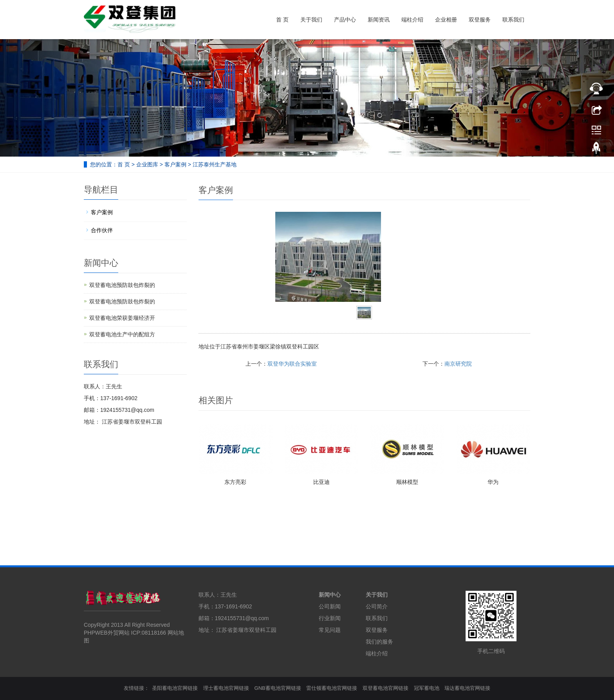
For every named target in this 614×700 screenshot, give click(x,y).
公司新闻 (330, 606)
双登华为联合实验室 (292, 364)
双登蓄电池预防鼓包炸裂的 (122, 285)
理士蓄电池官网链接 (226, 688)
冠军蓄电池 (427, 688)
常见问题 (330, 630)
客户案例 (175, 164)
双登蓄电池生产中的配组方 (122, 334)
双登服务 (480, 20)
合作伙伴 (102, 230)
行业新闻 (330, 618)
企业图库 (147, 164)
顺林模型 (407, 482)
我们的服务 (379, 642)
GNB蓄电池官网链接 (278, 688)
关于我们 (311, 20)
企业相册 (446, 20)
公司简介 (377, 606)
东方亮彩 (235, 482)
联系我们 (513, 20)
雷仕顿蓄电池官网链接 (332, 688)
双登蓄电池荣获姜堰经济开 (122, 318)
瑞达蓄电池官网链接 (467, 688)
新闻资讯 (379, 20)
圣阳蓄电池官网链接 (175, 688)
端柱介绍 (412, 20)
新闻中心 (330, 595)
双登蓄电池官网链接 (386, 688)
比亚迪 (321, 482)
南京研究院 (458, 364)
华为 (493, 482)
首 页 (282, 20)
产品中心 (345, 20)
